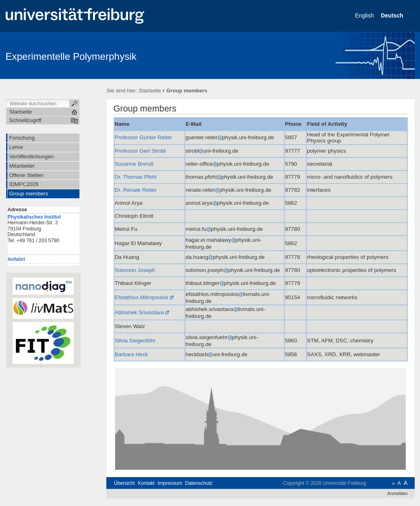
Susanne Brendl (134, 164)
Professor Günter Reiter (144, 137)
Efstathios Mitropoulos (142, 297)
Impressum (170, 483)
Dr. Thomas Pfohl (136, 177)
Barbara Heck (132, 354)
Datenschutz (199, 483)
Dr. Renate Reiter (136, 190)
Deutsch (393, 15)
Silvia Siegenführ (135, 341)
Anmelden (398, 493)
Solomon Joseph (135, 270)
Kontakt (146, 483)
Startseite (150, 91)
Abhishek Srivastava (140, 312)
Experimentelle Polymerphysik (71, 56)
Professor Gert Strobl (140, 151)
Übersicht (124, 483)
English (365, 15)
